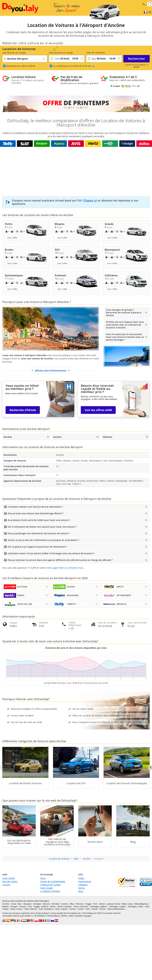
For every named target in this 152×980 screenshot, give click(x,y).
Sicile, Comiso (16, 909)
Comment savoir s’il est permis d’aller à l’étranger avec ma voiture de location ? (51, 553)
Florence (80, 904)
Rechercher (136, 59)
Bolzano (47, 904)
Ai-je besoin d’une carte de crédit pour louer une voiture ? (39, 520)
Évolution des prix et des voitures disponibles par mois (76, 648)
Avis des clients (10, 881)
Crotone (64, 904)
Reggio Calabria (41, 907)
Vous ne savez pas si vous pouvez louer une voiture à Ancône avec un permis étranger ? (125, 337)
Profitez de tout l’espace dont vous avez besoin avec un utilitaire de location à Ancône (125, 325)
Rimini (53, 907)
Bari (20, 904)
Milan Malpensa (142, 904)
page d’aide (58, 568)
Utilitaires (83, 885)
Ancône (6, 904)
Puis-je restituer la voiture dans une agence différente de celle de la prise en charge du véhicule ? (60, 560)
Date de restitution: (96, 53)
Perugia (14, 907)
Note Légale (47, 888)
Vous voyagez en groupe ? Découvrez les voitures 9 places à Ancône (124, 312)
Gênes (102, 904)
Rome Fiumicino (81, 907)
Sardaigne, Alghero (99, 907)
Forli (95, 904)
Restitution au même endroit (21, 66)
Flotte (81, 878)
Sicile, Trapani (61, 909)
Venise (95, 909)
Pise (30, 907)
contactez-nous (75, 568)
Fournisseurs (85, 881)
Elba (72, 904)
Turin (88, 909)
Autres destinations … (117, 909)
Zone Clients (9, 878)
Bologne (37, 904)
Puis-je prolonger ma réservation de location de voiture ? (39, 533)
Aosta (14, 904)
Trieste (80, 909)
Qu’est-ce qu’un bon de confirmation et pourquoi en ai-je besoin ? (44, 540)
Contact (6, 885)
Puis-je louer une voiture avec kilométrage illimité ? (36, 513)
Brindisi (56, 904)
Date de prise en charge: (60, 53)
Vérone (102, 909)
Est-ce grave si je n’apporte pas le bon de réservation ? (37, 547)
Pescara (23, 907)
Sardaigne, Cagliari (118, 907)
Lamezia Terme (113, 904)
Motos (82, 888)
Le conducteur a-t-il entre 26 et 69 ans (74, 66)
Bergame (28, 904)
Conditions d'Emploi (50, 891)
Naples (5, 907)
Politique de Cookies (51, 885)
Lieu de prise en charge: (14, 53)
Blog (81, 891)
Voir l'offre (12, 238)
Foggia (88, 904)
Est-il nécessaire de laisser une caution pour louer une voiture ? (42, 527)
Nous (43, 878)
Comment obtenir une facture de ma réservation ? (35, 507)
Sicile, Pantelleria (46, 909)
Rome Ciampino (65, 907)
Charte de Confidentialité (53, 881)
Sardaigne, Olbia (135, 907)
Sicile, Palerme (31, 909)
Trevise (72, 909)
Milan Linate (127, 904)
